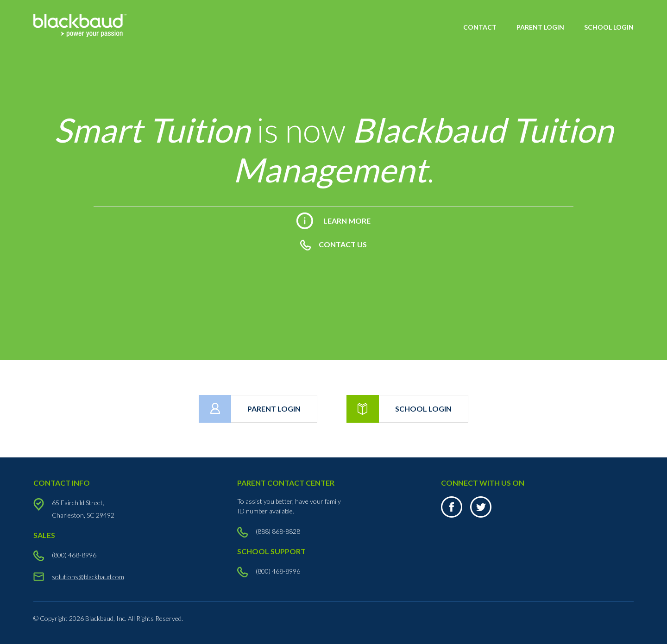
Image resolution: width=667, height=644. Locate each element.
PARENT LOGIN (540, 27)
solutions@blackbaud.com (88, 577)
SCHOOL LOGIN (609, 27)
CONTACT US (333, 244)
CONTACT (480, 27)
